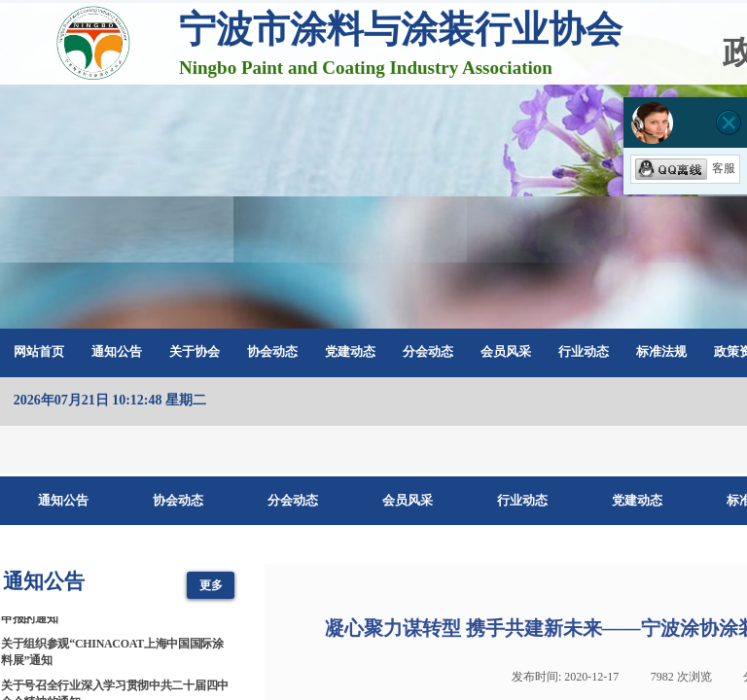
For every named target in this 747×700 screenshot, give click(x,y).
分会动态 (428, 351)
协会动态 (272, 351)
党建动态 (350, 351)
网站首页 (39, 351)
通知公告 (117, 351)
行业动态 (584, 351)
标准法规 (661, 351)
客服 (685, 168)
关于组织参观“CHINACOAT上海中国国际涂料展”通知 (112, 654)
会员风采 (506, 351)
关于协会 (195, 351)
